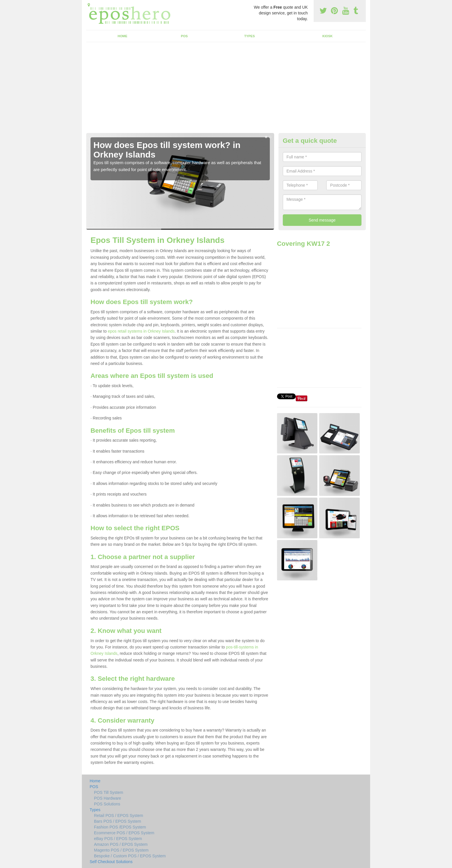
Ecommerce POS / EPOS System (124, 833)
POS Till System (109, 792)
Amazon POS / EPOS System (121, 844)
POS (184, 36)
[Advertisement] (226, 90)
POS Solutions (107, 804)
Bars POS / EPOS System (117, 821)
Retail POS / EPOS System (118, 815)
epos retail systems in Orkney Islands (141, 331)
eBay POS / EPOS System (118, 839)
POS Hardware (108, 798)
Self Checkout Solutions (111, 862)
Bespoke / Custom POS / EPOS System (130, 856)
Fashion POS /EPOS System (120, 827)
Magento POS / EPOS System (121, 850)
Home (123, 36)
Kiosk (327, 36)
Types (249, 36)
